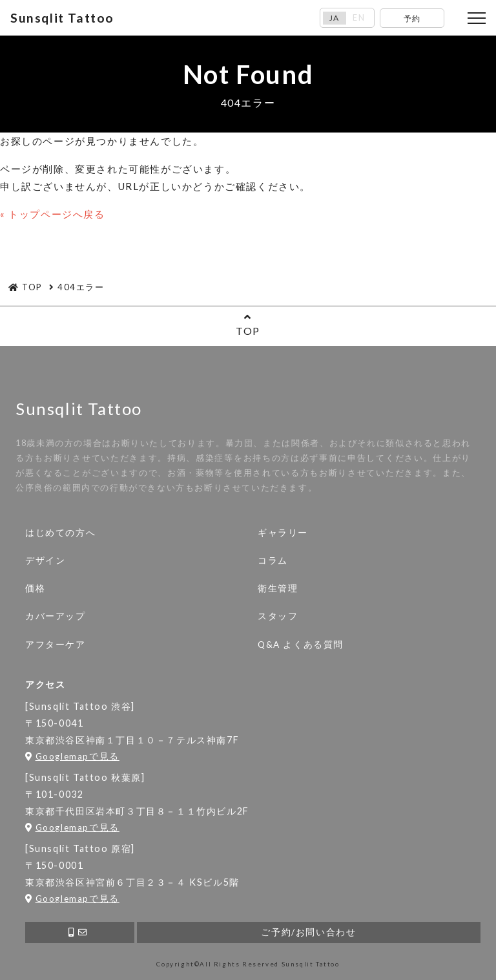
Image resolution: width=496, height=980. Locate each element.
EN (359, 18)
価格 (35, 588)
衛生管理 (278, 588)
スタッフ (278, 616)
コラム (273, 560)
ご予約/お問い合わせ (308, 932)
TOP (248, 324)
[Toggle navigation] (477, 18)
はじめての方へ (60, 533)
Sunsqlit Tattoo (62, 18)
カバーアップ (56, 616)
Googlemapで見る (72, 756)
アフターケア (56, 644)
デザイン (45, 560)
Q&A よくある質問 (301, 644)
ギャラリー (283, 533)
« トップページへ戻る (53, 214)
